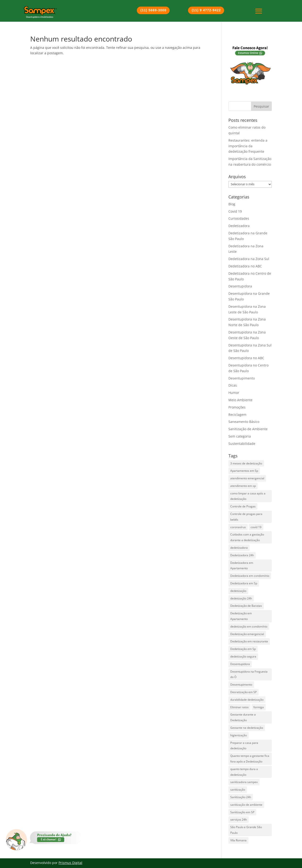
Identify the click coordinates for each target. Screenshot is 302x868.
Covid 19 (235, 211)
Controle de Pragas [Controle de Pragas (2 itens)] (243, 506)
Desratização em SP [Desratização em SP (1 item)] (243, 692)
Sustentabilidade (242, 444)
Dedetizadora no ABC (245, 266)
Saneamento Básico (244, 422)
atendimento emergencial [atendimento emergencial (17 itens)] (247, 478)
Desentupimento (242, 378)
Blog (232, 204)
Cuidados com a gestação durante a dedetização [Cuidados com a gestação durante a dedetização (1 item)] (247, 537)
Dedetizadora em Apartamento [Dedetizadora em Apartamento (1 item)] (242, 566)
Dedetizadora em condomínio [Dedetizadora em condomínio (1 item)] (250, 576)
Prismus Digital (70, 863)
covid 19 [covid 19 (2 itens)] (256, 527)
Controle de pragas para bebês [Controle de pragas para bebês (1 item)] (246, 517)
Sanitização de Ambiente (248, 429)
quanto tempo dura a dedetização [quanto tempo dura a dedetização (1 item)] (244, 772)
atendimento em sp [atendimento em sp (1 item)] (243, 486)
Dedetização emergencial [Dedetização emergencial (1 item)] (247, 634)
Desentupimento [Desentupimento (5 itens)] (241, 685)
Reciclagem (237, 415)
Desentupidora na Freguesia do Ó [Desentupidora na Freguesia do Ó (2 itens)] (249, 674)
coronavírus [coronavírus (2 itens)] (238, 527)
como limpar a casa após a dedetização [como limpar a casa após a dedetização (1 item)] (248, 496)
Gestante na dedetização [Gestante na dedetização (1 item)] (247, 728)
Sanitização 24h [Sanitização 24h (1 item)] (241, 797)
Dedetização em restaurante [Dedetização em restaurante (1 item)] (249, 641)
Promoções (237, 407)
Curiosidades (239, 218)
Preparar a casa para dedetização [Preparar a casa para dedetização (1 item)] (244, 746)
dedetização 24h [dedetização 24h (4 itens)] (241, 598)
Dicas (233, 385)
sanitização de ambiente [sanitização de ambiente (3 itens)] (246, 805)
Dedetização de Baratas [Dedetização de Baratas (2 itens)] (246, 606)
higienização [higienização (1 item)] (239, 735)
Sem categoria (240, 436)
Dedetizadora (239, 226)
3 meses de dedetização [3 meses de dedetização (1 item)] (246, 463)
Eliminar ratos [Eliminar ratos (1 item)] (239, 707)
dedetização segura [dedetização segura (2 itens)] (243, 656)
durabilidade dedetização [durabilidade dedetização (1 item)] (247, 700)
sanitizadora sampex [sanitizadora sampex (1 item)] (244, 782)
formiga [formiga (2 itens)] (259, 707)
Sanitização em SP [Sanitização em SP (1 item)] (242, 812)
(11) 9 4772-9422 (206, 10)
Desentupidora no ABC (246, 358)
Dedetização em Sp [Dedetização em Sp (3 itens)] (243, 649)
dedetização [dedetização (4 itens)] (238, 591)
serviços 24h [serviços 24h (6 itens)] (239, 820)
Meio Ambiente (240, 400)
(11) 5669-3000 (154, 10)
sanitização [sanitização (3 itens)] (238, 790)
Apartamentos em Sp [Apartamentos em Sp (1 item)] (244, 471)
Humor (234, 393)
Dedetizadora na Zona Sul (249, 259)
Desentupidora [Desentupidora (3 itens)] (240, 664)
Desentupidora (240, 286)
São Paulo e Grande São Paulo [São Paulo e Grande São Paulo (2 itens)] (246, 830)
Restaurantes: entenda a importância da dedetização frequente (248, 146)
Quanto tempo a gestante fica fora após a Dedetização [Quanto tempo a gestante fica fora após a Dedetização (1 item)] (250, 759)
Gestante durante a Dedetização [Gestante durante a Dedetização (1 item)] (243, 717)
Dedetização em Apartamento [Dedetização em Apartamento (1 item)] (241, 616)
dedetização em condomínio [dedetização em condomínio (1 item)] (249, 626)
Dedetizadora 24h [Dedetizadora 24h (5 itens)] (242, 555)
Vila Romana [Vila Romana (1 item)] (238, 840)
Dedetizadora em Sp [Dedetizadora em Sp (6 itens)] (244, 583)
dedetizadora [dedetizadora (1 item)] (239, 548)
